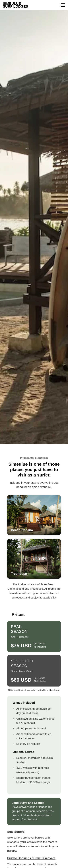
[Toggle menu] (63, 5)
